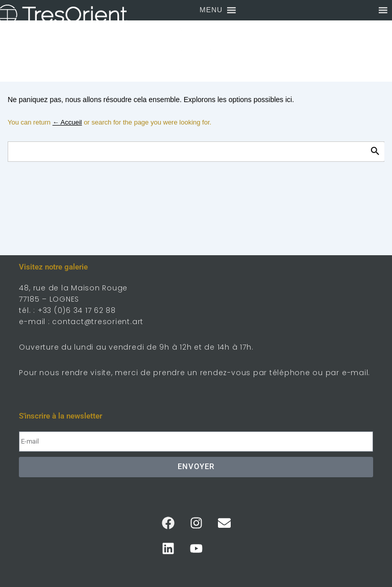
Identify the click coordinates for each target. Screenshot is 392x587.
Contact (194, 51)
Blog (187, 71)
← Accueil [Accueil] (67, 122)
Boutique (196, 31)
